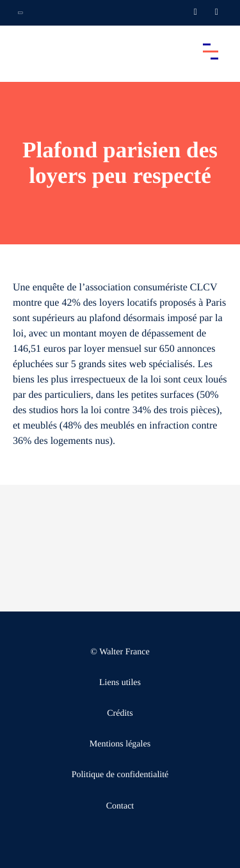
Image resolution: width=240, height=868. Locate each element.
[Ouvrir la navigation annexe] (20, 13)
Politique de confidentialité (120, 775)
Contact (120, 806)
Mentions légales (120, 744)
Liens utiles (120, 683)
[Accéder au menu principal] (211, 51)
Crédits (120, 714)
